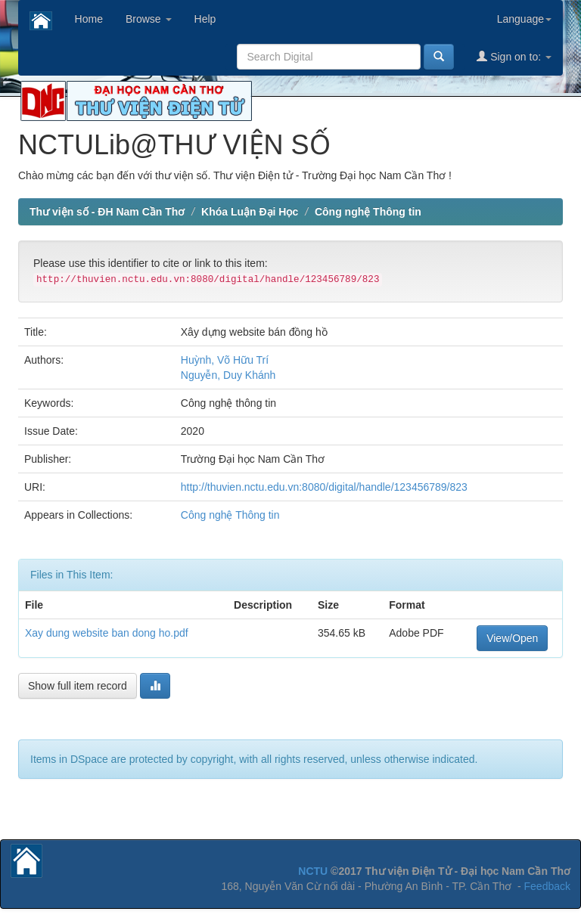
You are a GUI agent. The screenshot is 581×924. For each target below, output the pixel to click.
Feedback (547, 886)
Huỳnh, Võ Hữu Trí (225, 360)
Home (89, 19)
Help (205, 19)
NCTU (313, 871)
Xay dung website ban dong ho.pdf (107, 633)
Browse (149, 19)
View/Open (512, 638)
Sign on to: (514, 56)
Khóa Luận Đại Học (250, 212)
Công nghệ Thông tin (368, 212)
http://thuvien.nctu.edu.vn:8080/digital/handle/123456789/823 (324, 487)
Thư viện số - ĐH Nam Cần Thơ (107, 212)
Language (524, 19)
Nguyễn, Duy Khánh (228, 375)
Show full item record (78, 686)
